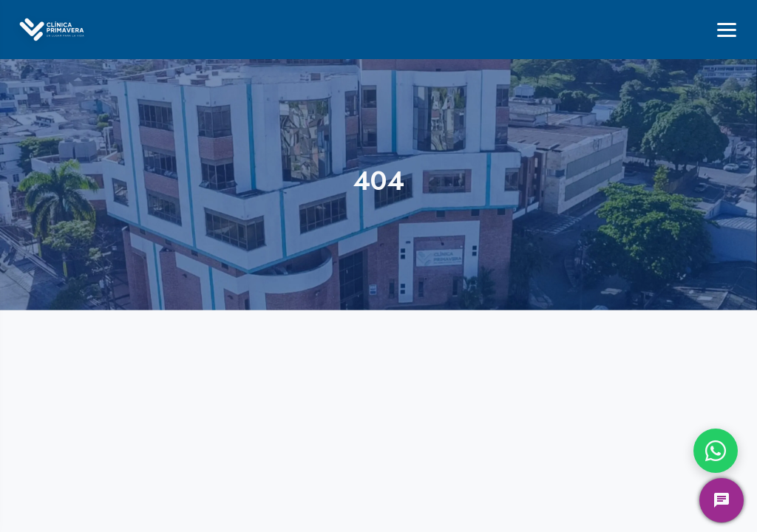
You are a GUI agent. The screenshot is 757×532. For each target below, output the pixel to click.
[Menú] (727, 30)
